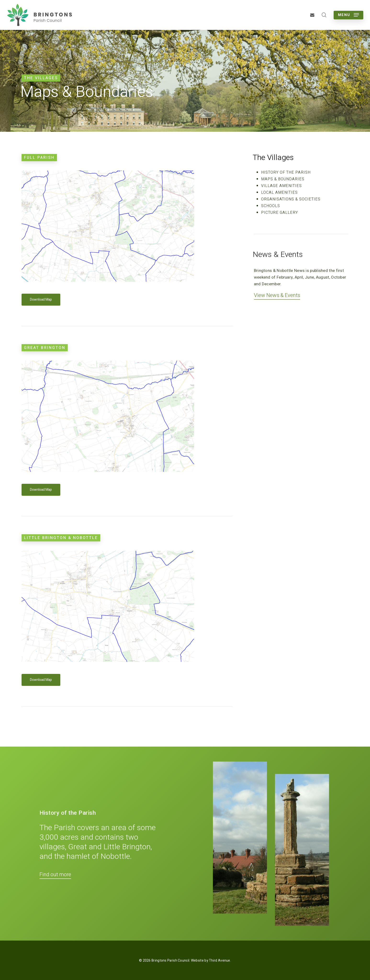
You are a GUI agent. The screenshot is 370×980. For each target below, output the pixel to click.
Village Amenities (281, 186)
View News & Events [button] (277, 295)
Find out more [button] (55, 875)
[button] (348, 15)
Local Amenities (279, 193)
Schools (271, 206)
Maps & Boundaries (283, 179)
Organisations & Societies (291, 199)
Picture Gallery (280, 213)
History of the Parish (286, 172)
